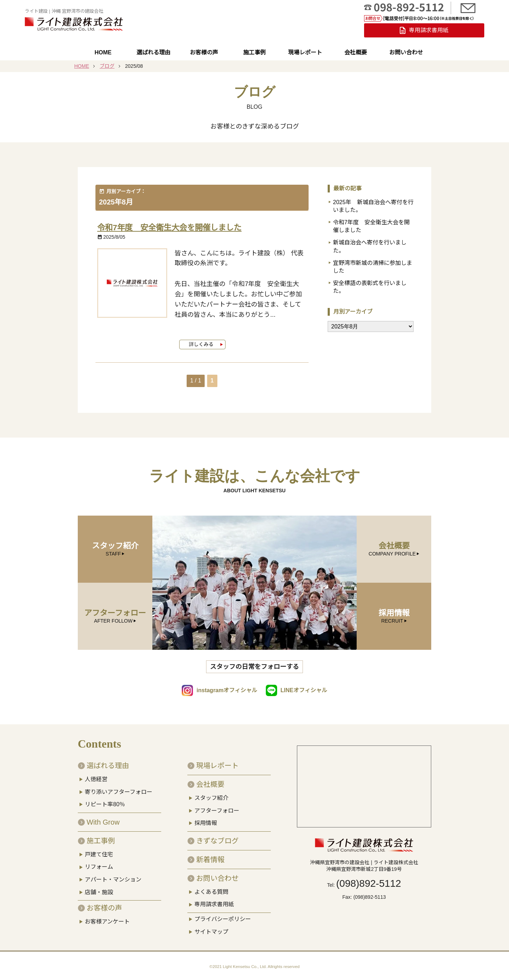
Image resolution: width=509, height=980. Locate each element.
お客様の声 (204, 52)
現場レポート (305, 52)
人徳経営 (96, 775)
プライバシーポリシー (223, 914)
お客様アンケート (107, 917)
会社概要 (356, 52)
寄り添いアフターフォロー (119, 787)
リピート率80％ (105, 800)
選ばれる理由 (153, 52)
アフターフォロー (217, 806)
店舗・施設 (99, 888)
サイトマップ (211, 927)
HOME (103, 52)
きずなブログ (217, 836)
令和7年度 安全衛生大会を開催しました (176, 227)
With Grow (103, 818)
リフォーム (99, 863)
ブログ (107, 66)
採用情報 (206, 818)
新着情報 (210, 855)
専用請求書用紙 (214, 900)
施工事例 (255, 52)
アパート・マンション (113, 875)
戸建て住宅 (99, 850)
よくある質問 (211, 887)
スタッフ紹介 (211, 793)
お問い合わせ (406, 52)
